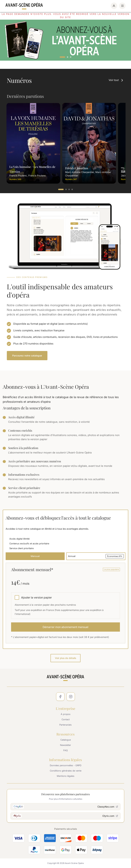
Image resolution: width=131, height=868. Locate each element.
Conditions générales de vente (66, 771)
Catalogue (66, 740)
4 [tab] (72, 190)
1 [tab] (62, 57)
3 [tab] (71, 57)
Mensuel (35, 556)
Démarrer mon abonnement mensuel (65, 627)
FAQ (65, 750)
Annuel (96, 556)
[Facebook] (60, 697)
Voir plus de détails (65, 658)
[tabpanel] (65, 40)
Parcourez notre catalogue (27, 356)
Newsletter (65, 745)
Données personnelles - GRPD (66, 765)
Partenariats (65, 725)
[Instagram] (71, 697)
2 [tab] (68, 57)
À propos (66, 714)
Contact (66, 719)
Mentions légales (66, 776)
